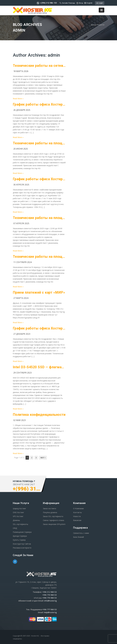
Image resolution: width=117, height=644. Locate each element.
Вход (80, 3)
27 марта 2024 (21, 298)
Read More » (18, 99)
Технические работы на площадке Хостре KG (39, 143)
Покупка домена (50, 512)
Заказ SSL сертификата (53, 516)
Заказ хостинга (49, 508)
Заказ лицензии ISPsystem (54, 524)
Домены (16, 520)
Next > (43, 458)
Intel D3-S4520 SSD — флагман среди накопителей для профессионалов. (39, 367)
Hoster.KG (35, 636)
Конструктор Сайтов (22, 544)
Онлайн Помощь (67, 3)
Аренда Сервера (20, 536)
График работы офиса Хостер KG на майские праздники (39, 179)
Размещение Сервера (22, 532)
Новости (101, 25)
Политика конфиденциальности (39, 415)
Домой (93, 25)
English (88, 3)
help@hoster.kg (50, 612)
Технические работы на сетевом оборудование (39, 66)
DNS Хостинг (18, 512)
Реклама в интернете (22, 548)
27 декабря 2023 (22, 334)
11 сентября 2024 (22, 262)
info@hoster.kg (50, 601)
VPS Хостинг (18, 516)
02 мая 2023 (19, 420)
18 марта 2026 (21, 71)
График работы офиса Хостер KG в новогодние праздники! (39, 104)
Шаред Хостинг (19, 508)
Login (100, 3)
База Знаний (79, 537)
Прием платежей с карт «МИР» (39, 292)
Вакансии (77, 520)
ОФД (15, 528)
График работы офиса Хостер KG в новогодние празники (39, 328)
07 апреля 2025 (21, 223)
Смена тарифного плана (53, 520)
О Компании (78, 508)
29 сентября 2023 (22, 373)
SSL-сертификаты (20, 524)
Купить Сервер (19, 540)
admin (54, 55)
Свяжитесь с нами (81, 533)
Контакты (77, 512)
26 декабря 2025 (22, 110)
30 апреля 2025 (21, 185)
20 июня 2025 (21, 149)
